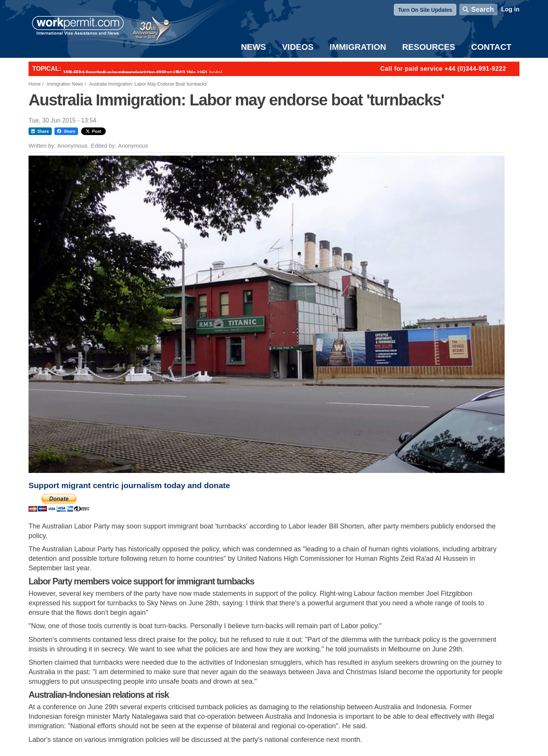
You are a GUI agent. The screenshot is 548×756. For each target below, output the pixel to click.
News (253, 47)
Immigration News (65, 84)
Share (40, 131)
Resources (429, 47)
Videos (298, 47)
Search (483, 10)
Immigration (358, 47)
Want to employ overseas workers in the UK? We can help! (143, 73)
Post (93, 131)
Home (35, 84)
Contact (491, 47)
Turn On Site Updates (425, 10)
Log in (510, 9)
